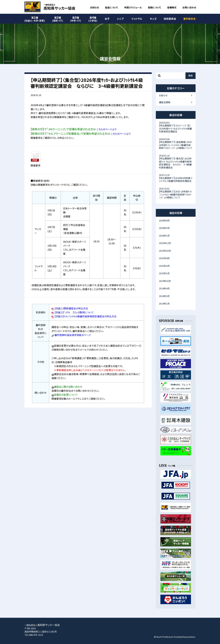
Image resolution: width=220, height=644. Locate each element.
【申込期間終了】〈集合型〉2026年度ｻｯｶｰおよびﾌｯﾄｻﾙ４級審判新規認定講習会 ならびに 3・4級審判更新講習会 (176, 161)
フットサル (137, 19)
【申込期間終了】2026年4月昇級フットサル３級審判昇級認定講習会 (176, 178)
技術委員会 (170, 19)
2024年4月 (164, 288)
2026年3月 (164, 228)
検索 (191, 76)
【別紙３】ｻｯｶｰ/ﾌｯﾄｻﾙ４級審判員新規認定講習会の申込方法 (85, 316)
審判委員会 (189, 19)
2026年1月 (164, 236)
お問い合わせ (189, 7)
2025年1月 (164, 273)
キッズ (153, 19)
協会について (112, 7)
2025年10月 (165, 251)
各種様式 (172, 7)
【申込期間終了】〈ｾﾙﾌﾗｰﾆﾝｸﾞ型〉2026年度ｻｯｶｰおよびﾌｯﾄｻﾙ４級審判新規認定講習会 (176, 127)
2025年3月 (164, 266)
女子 (107, 19)
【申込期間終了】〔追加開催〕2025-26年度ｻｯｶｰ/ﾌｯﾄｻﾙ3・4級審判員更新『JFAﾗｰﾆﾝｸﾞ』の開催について (176, 144)
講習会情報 (165, 102)
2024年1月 (164, 304)
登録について (154, 7)
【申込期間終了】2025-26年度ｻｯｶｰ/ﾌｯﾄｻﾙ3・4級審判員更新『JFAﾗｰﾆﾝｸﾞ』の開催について (176, 193)
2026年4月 (164, 220)
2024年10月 (165, 281)
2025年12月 (165, 243)
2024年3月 (164, 296)
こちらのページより (106, 129)
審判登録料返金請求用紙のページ (73, 335)
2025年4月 (164, 258)
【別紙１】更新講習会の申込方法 (71, 308)
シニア (120, 19)
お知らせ (94, 7)
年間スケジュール (133, 7)
